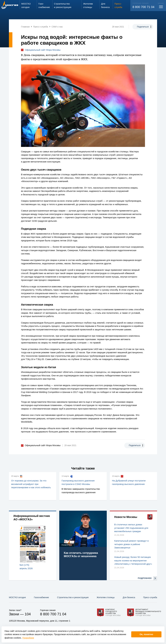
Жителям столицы (106, 597)
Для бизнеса (129, 597)
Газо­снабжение (41, 597)
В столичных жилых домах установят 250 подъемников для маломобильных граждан (131, 528)
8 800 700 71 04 (143, 7)
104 (28, 614)
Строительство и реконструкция (73, 597)
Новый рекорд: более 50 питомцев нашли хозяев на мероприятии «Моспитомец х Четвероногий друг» (133, 560)
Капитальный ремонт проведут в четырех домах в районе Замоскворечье (131, 544)
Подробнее (28, 638)
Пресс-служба (150, 597)
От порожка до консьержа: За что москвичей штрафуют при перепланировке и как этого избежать (31, 484)
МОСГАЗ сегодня (17, 597)
